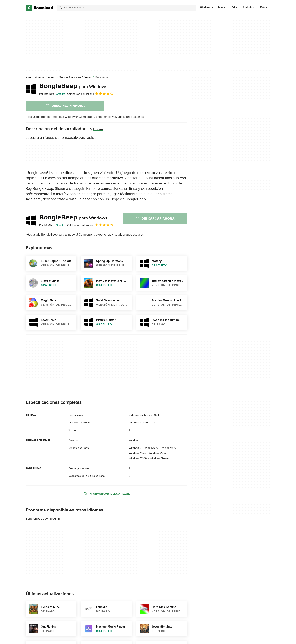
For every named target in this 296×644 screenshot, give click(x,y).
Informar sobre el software (107, 494)
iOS (233, 8)
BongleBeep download (41, 519)
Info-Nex (98, 129)
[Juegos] (52, 77)
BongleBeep (73, 86)
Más (264, 7)
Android (248, 8)
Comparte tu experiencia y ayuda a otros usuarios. (112, 117)
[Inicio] (28, 77)
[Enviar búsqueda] (60, 8)
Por (47, 94)
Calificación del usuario (90, 94)
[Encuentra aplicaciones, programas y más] (127, 8)
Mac (221, 8)
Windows (205, 8)
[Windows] (40, 77)
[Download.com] (39, 8)
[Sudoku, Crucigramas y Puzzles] (76, 77)
